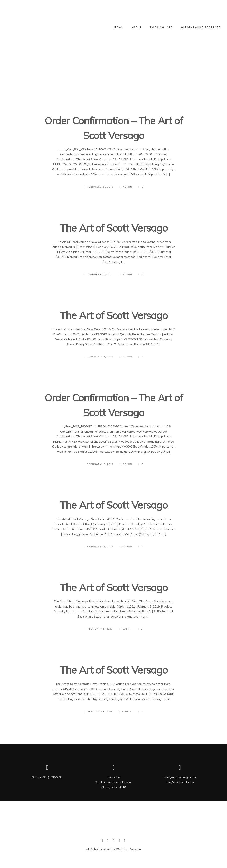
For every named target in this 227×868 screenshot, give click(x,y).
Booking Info (157, 27)
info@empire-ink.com (180, 782)
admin (126, 187)
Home (115, 27)
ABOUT (133, 27)
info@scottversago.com (180, 777)
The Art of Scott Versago (114, 228)
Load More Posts (113, 102)
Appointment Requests (197, 27)
